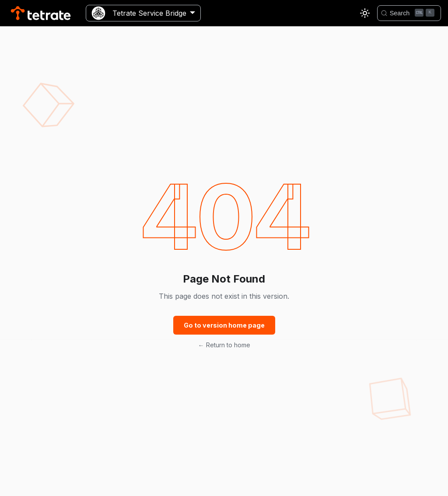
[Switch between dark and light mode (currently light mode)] (365, 13)
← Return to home (224, 345)
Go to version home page (224, 325)
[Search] (409, 13)
